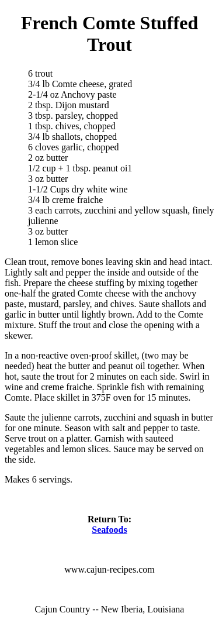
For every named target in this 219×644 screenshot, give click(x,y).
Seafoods (109, 530)
